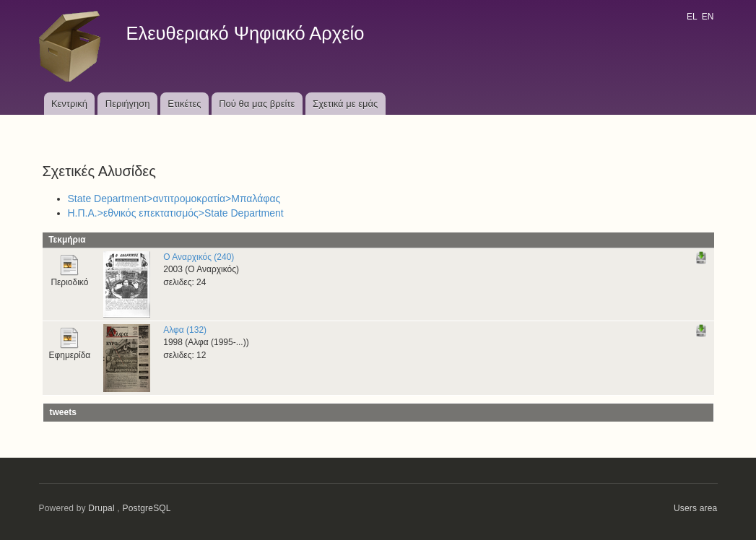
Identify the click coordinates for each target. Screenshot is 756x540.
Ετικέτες (184, 104)
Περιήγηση (128, 104)
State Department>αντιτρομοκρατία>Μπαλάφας (174, 199)
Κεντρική (69, 104)
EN (708, 17)
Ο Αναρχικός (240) (199, 257)
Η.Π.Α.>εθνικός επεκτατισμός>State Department (176, 213)
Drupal (101, 508)
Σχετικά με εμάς (345, 104)
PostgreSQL (146, 508)
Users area (696, 508)
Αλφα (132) (185, 330)
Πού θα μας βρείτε (257, 104)
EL (692, 17)
